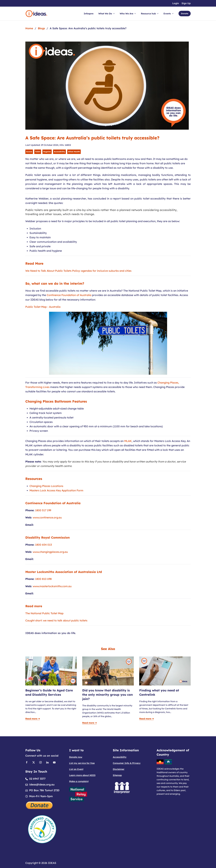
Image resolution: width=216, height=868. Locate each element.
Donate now (76, 757)
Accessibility (120, 757)
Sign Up (186, 3)
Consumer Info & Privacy (127, 763)
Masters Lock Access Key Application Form (56, 490)
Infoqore (89, 14)
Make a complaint (79, 781)
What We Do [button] (107, 14)
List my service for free (82, 763)
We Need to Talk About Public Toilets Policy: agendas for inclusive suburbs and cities (78, 271)
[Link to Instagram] (40, 762)
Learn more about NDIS (82, 775)
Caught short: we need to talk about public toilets (56, 620)
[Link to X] (34, 762)
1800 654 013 (43, 545)
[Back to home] (36, 14)
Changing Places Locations (46, 486)
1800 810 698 (43, 579)
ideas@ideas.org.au (42, 784)
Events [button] (169, 14)
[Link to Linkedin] (47, 762)
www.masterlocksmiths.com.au (52, 586)
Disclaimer (119, 769)
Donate (185, 14)
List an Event (76, 769)
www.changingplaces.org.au (50, 552)
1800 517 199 (43, 510)
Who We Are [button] (128, 14)
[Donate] (39, 805)
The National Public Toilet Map (44, 613)
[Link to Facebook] (27, 762)
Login (176, 3)
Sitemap (117, 775)
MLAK (128, 441)
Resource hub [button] (150, 14)
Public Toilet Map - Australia (43, 307)
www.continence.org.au (47, 517)
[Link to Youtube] (54, 762)
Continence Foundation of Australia (69, 295)
